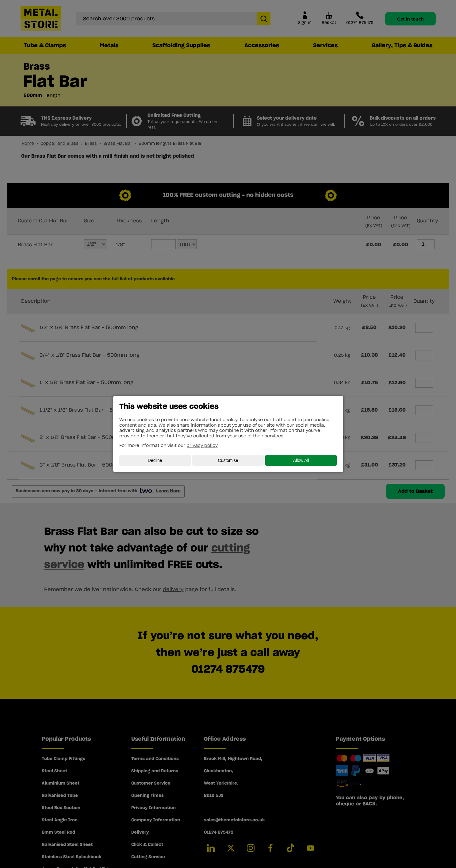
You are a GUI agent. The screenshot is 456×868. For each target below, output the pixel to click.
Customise (228, 460)
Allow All (301, 460)
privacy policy (202, 446)
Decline (155, 460)
